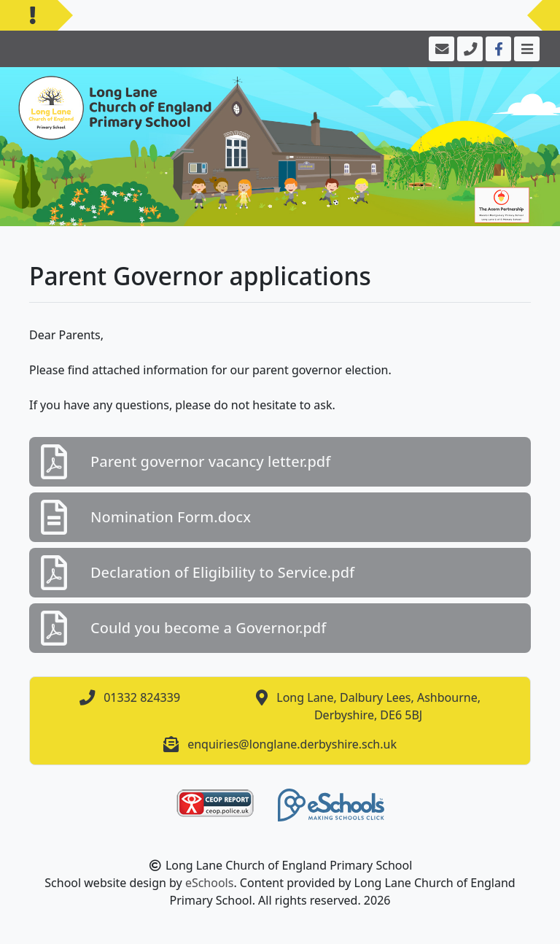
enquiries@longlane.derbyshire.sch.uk (292, 744)
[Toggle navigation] (525, 49)
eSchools (210, 883)
